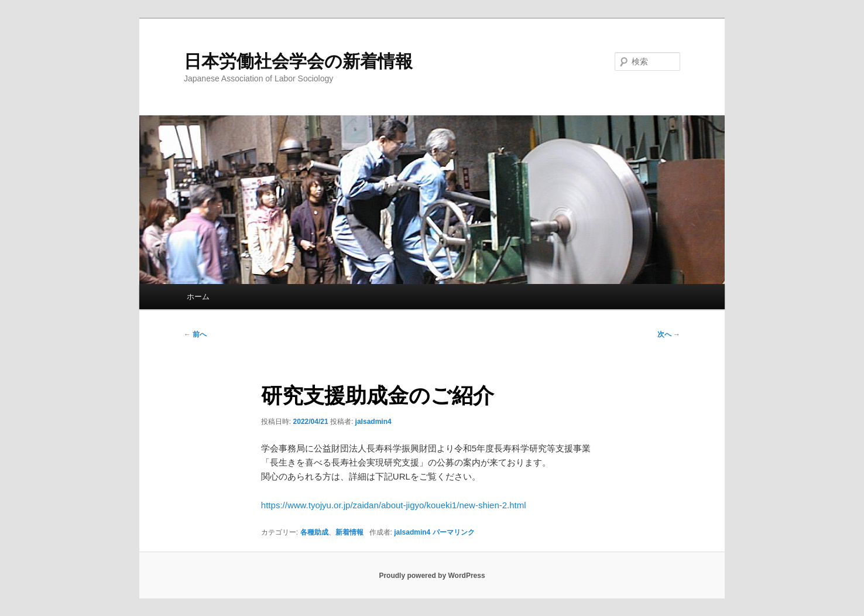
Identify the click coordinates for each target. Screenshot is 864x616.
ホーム (198, 297)
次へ (669, 334)
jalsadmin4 (373, 422)
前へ (195, 334)
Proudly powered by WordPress (432, 576)
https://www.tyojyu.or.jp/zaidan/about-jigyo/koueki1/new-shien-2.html (394, 505)
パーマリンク (454, 532)
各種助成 (314, 532)
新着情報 (349, 532)
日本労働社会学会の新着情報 (298, 61)
